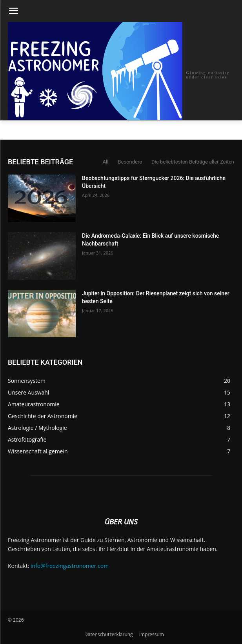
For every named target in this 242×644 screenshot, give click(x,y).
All (106, 162)
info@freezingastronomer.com (70, 566)
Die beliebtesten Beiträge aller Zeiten (193, 162)
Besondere (130, 162)
